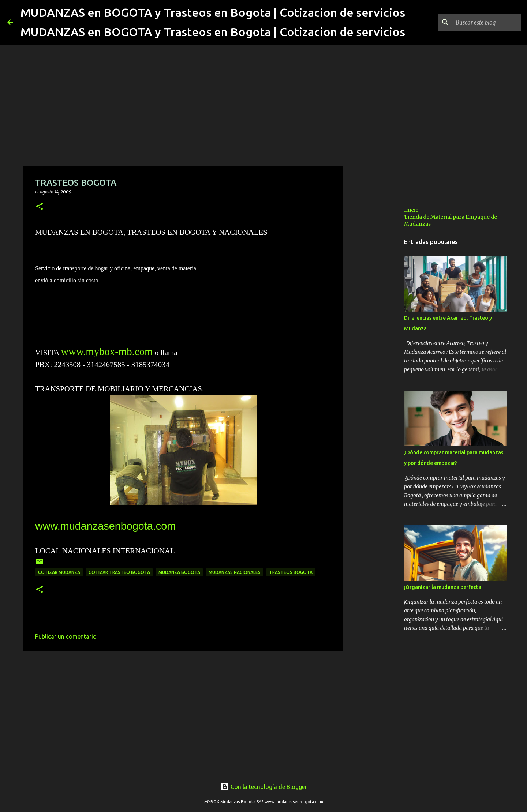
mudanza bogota (179, 572)
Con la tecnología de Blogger (264, 787)
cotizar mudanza (59, 572)
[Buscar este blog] (483, 22)
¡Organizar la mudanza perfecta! (443, 587)
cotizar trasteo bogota (119, 572)
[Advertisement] (183, 714)
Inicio (411, 210)
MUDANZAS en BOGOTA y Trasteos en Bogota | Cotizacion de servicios (213, 12)
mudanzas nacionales (235, 572)
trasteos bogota (291, 572)
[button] (40, 207)
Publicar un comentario (66, 636)
